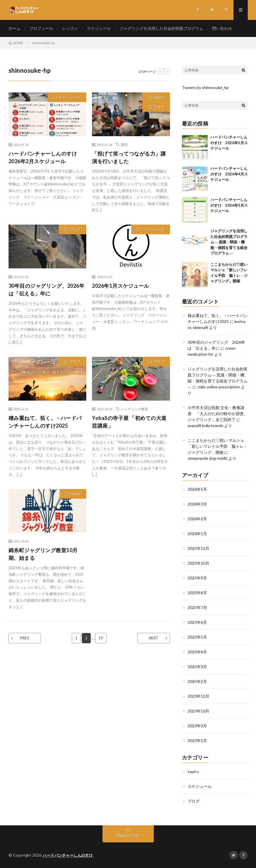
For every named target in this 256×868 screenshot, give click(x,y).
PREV (25, 638)
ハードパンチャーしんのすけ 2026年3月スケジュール (229, 205)
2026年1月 (197, 534)
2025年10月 (198, 563)
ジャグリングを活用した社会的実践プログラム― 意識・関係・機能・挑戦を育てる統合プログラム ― (229, 242)
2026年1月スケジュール (121, 286)
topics (158, 97)
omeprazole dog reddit (208, 458)
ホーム (15, 28)
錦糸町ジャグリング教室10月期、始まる (43, 554)
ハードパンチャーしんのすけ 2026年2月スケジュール (45, 157)
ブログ (159, 107)
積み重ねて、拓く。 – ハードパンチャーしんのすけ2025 (45, 422)
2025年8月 (197, 593)
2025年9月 (197, 578)
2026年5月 (197, 489)
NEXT (154, 638)
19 (101, 638)
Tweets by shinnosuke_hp (205, 87)
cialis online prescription (219, 387)
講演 (124, 144)
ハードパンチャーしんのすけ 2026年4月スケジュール (229, 174)
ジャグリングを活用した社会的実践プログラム (161, 28)
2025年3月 (197, 667)
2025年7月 (197, 607)
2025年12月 (198, 548)
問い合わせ (222, 28)
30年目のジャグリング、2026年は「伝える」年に (47, 290)
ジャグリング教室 (134, 409)
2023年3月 (197, 726)
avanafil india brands (205, 425)
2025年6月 (197, 622)
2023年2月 (197, 740)
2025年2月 (197, 681)
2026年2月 (197, 519)
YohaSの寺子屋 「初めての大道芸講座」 (129, 422)
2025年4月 (197, 652)
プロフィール (41, 28)
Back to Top (128, 835)
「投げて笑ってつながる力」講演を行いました (129, 157)
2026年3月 (197, 504)
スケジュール (99, 28)
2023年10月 (198, 711)
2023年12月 (198, 696)
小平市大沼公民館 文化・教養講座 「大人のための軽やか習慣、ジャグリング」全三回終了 (218, 414)
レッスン (70, 28)
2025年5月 (197, 637)
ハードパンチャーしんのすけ (68, 855)
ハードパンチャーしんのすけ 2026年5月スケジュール (229, 143)
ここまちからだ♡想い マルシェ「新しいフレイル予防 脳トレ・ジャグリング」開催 (218, 446)
